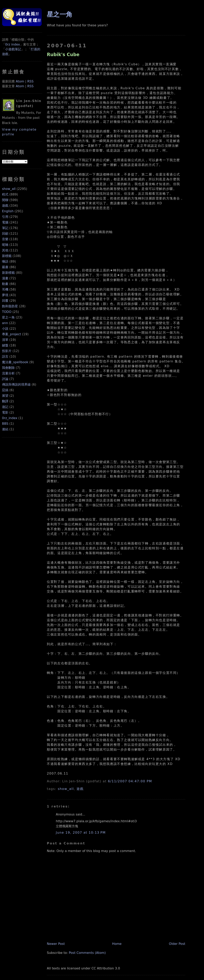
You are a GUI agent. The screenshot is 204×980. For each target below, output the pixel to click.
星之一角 (8, 317)
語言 (5, 357)
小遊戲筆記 (13, 49)
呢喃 (5, 245)
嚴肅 (5, 267)
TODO (7, 312)
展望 (5, 396)
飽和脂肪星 (10, 306)
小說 (5, 329)
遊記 (5, 407)
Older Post (177, 944)
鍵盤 (5, 345)
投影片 (7, 351)
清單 (5, 340)
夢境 (5, 295)
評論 (5, 379)
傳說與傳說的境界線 (16, 384)
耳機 (5, 289)
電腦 (5, 222)
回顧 (5, 234)
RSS (30, 81)
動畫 (5, 284)
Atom (20, 81)
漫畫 (5, 278)
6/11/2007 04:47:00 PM (130, 781)
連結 (5, 429)
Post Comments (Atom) (87, 953)
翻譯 (5, 401)
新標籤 (7, 256)
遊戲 (5, 206)
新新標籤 (8, 273)
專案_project (12, 334)
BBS (5, 424)
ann (5, 323)
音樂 (5, 239)
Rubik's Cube (63, 55)
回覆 (5, 301)
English (8, 211)
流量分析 (8, 373)
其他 (5, 250)
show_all (9, 189)
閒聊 (5, 200)
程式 (5, 194)
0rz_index (10, 418)
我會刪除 (8, 368)
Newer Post (56, 944)
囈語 (5, 261)
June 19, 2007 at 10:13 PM (81, 833)
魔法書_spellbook (15, 362)
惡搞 (5, 390)
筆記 (5, 228)
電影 (5, 412)
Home (117, 944)
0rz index (13, 44)
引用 (5, 217)
